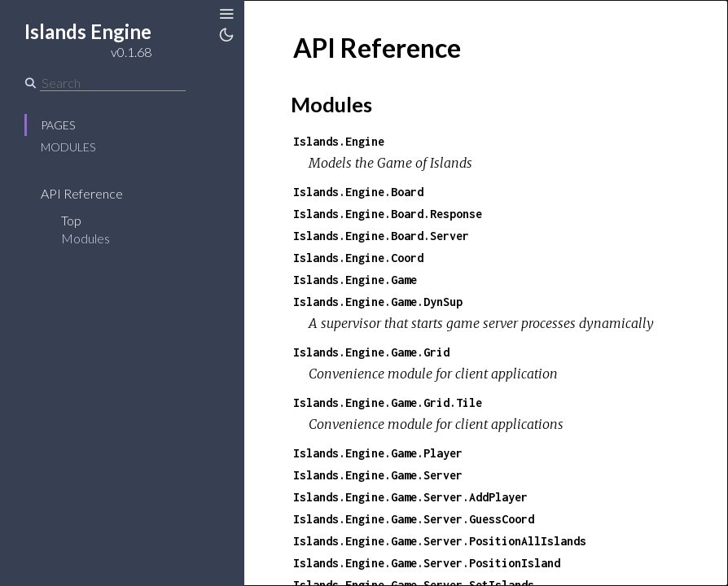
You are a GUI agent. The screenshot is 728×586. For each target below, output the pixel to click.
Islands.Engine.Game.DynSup (378, 302)
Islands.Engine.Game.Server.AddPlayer (410, 497)
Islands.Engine (339, 141)
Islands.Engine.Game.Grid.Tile (388, 402)
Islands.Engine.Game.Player (378, 453)
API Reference (82, 193)
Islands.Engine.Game (355, 280)
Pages (58, 125)
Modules (68, 147)
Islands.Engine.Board (358, 192)
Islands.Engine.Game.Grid (371, 352)
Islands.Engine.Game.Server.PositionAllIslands (440, 541)
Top (71, 220)
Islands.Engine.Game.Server (378, 475)
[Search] (113, 83)
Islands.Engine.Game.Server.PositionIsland (427, 563)
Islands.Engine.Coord (358, 258)
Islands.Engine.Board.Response (388, 214)
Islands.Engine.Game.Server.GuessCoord (414, 519)
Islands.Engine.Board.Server (381, 236)
